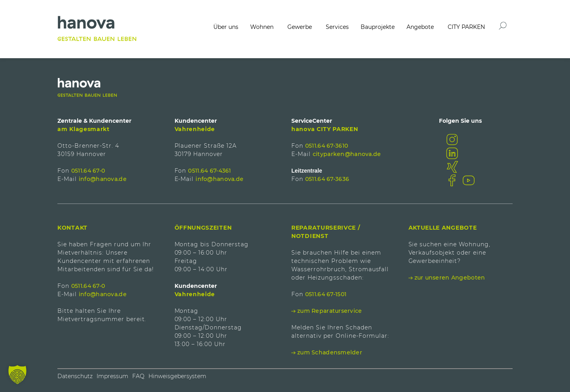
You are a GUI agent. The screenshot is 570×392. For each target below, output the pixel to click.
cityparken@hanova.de (347, 154)
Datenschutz (75, 376)
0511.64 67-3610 (327, 146)
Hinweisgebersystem (177, 376)
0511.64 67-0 (88, 171)
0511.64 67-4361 (209, 171)
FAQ (138, 376)
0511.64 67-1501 (326, 294)
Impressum (112, 376)
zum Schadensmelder (330, 352)
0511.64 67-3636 (327, 179)
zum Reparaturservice (330, 311)
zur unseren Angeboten (450, 278)
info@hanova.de (103, 179)
